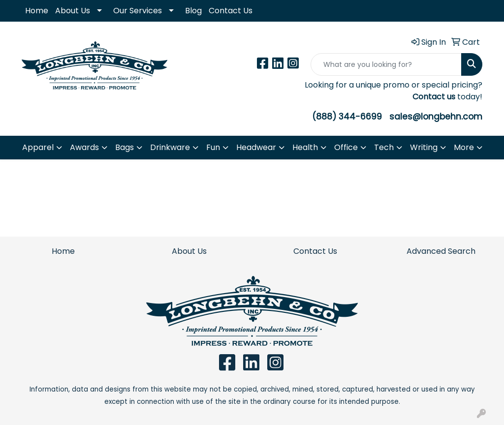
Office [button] (346, 147)
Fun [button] (213, 147)
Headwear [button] (256, 147)
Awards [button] (84, 147)
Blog (193, 11)
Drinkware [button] (170, 147)
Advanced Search (441, 251)
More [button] (464, 147)
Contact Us (231, 11)
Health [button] (305, 147)
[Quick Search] (386, 64)
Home (37, 11)
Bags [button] (125, 147)
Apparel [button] (38, 147)
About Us (73, 11)
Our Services (138, 11)
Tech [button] (384, 147)
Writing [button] (424, 147)
